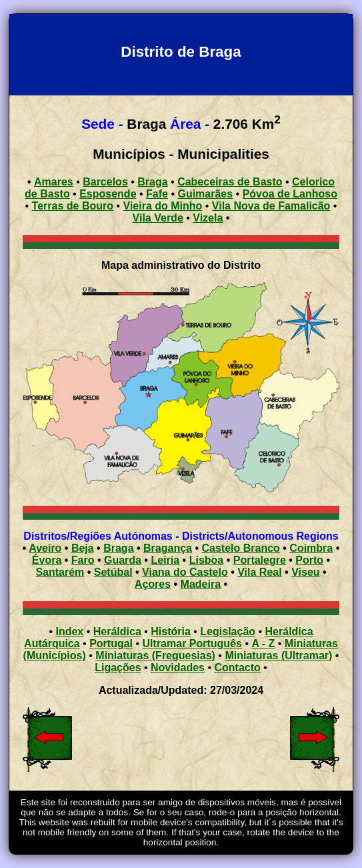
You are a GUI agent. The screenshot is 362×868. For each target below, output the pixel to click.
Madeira (201, 584)
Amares (54, 182)
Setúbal (113, 572)
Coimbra (311, 548)
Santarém (60, 572)
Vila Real (259, 572)
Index (69, 631)
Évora (47, 560)
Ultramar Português (192, 643)
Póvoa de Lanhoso (290, 194)
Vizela (208, 218)
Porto (309, 560)
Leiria (165, 560)
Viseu (305, 572)
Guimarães (205, 194)
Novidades (178, 668)
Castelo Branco (240, 548)
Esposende (108, 194)
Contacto (237, 668)
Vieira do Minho (163, 206)
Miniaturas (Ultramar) (278, 656)
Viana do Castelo (185, 572)
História (171, 631)
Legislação (228, 631)
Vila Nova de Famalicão (271, 206)
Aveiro (45, 548)
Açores (153, 584)
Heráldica (117, 631)
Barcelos (105, 182)
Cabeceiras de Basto (230, 182)
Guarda (123, 560)
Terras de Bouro (73, 206)
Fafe (157, 194)
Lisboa (207, 560)
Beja (83, 548)
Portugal (111, 643)
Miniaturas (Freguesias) (155, 656)
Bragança (168, 548)
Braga (152, 182)
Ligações (118, 668)
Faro (83, 560)
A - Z (263, 643)
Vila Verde (158, 218)
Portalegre (260, 560)
